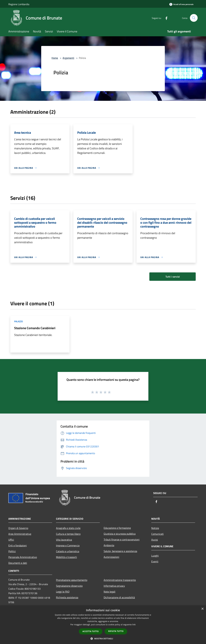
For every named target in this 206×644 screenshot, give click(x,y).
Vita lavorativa (64, 540)
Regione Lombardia (19, 4)
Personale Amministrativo (23, 557)
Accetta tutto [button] (91, 631)
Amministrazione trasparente (120, 580)
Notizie (155, 528)
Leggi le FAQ (63, 592)
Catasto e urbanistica (68, 551)
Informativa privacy (114, 586)
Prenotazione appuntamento (72, 580)
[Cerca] (194, 18)
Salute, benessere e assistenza (120, 551)
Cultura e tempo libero (68, 534)
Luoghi (155, 556)
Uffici (11, 540)
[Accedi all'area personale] (181, 4)
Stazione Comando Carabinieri (35, 328)
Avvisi (155, 540)
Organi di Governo (18, 528)
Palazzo (19, 321)
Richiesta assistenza (67, 597)
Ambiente (109, 545)
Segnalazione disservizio (69, 586)
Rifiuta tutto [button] (116, 631)
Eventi (155, 561)
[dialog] (103, 625)
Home (55, 58)
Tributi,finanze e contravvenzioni (122, 539)
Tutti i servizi (173, 277)
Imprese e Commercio (68, 545)
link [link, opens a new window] (134, 625)
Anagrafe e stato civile (68, 528)
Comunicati (157, 534)
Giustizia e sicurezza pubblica (120, 534)
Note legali (110, 592)
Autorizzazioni (111, 557)
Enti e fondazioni (18, 545)
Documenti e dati (18, 563)
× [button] (202, 609)
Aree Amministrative (20, 534)
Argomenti (68, 58)
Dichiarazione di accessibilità (119, 597)
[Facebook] (165, 18)
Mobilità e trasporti (66, 557)
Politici (12, 551)
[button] (103, 639)
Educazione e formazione (117, 528)
